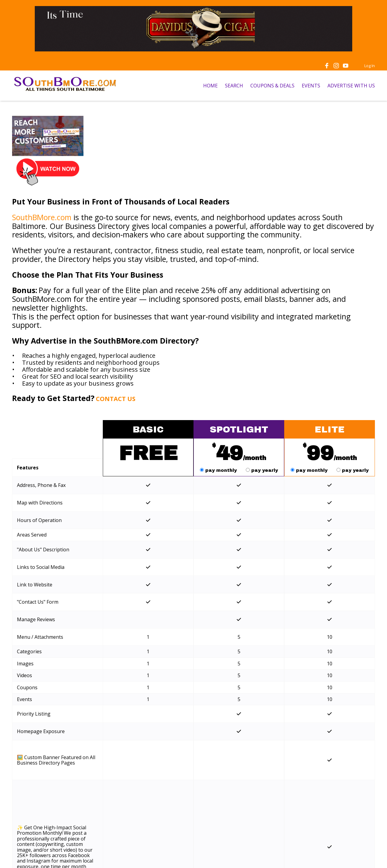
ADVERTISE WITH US (351, 86)
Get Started (148, 758)
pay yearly (262, 470)
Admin (368, 856)
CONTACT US (116, 399)
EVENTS (311, 86)
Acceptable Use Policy (227, 856)
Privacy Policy (180, 856)
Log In (370, 66)
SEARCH (234, 86)
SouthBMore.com (42, 217)
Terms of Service (138, 856)
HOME (210, 86)
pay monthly (219, 470)
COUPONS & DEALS (272, 86)
